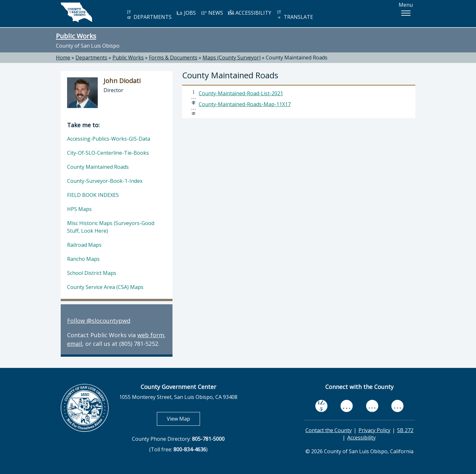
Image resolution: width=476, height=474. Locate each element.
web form (151, 335)
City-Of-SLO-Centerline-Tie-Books (108, 153)
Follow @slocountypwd (99, 321)
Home (63, 58)
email (75, 344)
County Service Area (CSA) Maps (105, 287)
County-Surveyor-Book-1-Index (105, 181)
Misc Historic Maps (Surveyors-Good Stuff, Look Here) (111, 227)
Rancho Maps (83, 259)
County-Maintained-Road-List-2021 (241, 93)
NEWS (212, 13)
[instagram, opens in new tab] (397, 406)
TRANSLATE (295, 15)
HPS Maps (79, 209)
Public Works (76, 36)
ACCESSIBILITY (250, 13)
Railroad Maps (84, 245)
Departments (91, 58)
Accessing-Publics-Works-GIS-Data (109, 139)
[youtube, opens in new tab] (347, 406)
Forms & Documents (173, 58)
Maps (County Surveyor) (232, 58)
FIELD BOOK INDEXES (93, 195)
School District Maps (92, 273)
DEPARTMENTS (149, 15)
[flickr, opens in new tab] (372, 406)
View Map (183, 419)
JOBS (186, 13)
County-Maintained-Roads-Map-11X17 (245, 104)
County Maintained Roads (297, 58)
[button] (406, 13)
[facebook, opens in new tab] (321, 406)
